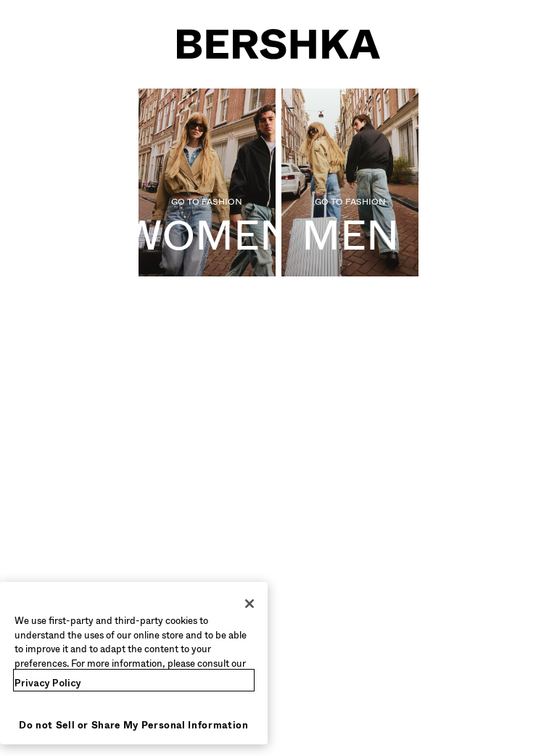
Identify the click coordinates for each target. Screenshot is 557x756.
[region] (134, 663)
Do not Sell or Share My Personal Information (134, 725)
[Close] (249, 604)
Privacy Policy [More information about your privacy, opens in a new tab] (48, 683)
